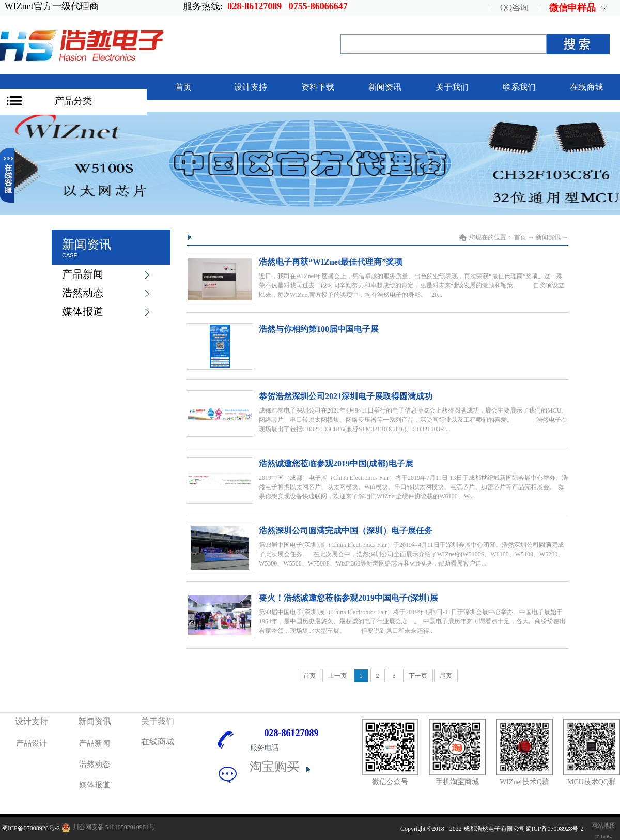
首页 (183, 87)
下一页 (418, 676)
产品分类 (73, 101)
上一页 (337, 676)
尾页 (446, 676)
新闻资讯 (548, 237)
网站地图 (602, 826)
